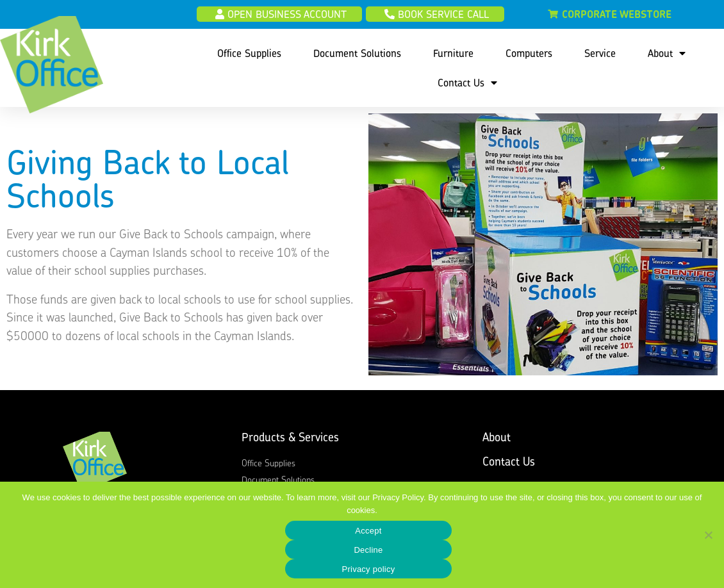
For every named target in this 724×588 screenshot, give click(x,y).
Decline (368, 550)
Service (600, 53)
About (667, 53)
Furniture (453, 53)
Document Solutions (357, 53)
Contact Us (467, 83)
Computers (529, 53)
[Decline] (708, 535)
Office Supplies (249, 53)
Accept (368, 531)
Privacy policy (369, 569)
